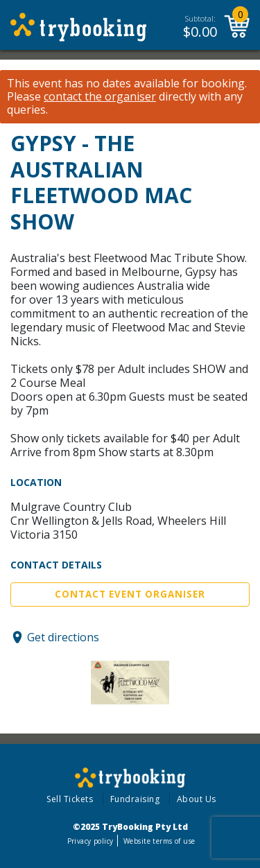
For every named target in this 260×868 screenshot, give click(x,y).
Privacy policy (90, 841)
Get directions (63, 637)
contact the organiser (100, 97)
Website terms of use (159, 841)
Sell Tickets (70, 799)
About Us (197, 799)
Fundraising (135, 799)
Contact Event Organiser (130, 594)
